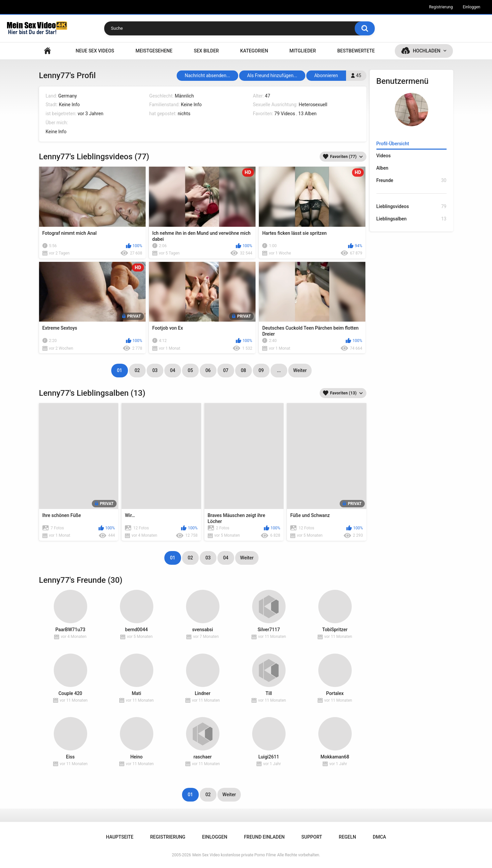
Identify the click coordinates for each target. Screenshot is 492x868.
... (279, 370)
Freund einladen (264, 837)
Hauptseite (47, 51)
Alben (382, 168)
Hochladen (427, 51)
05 (190, 370)
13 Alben (307, 114)
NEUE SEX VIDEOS (95, 51)
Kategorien (254, 51)
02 (137, 370)
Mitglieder (303, 51)
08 (243, 370)
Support (312, 837)
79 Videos (285, 114)
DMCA (379, 837)
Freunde (412, 181)
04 (173, 370)
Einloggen (471, 7)
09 (261, 370)
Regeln (347, 837)
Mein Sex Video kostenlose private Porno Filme (234, 855)
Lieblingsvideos (412, 207)
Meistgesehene (154, 51)
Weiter (300, 370)
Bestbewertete (356, 51)
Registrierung (441, 7)
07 (226, 370)
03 (155, 370)
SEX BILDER (206, 51)
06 (208, 370)
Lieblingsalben (412, 219)
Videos (384, 156)
